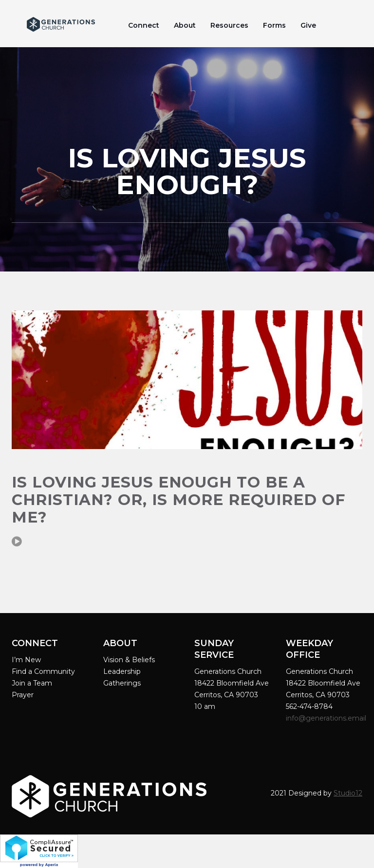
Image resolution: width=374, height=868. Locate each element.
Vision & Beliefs (129, 660)
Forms (274, 25)
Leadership (122, 671)
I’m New (26, 660)
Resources (229, 25)
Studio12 (348, 793)
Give (308, 25)
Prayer (23, 695)
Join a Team (32, 683)
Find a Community (43, 671)
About (185, 25)
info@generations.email (327, 718)
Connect (144, 25)
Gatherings (122, 683)
